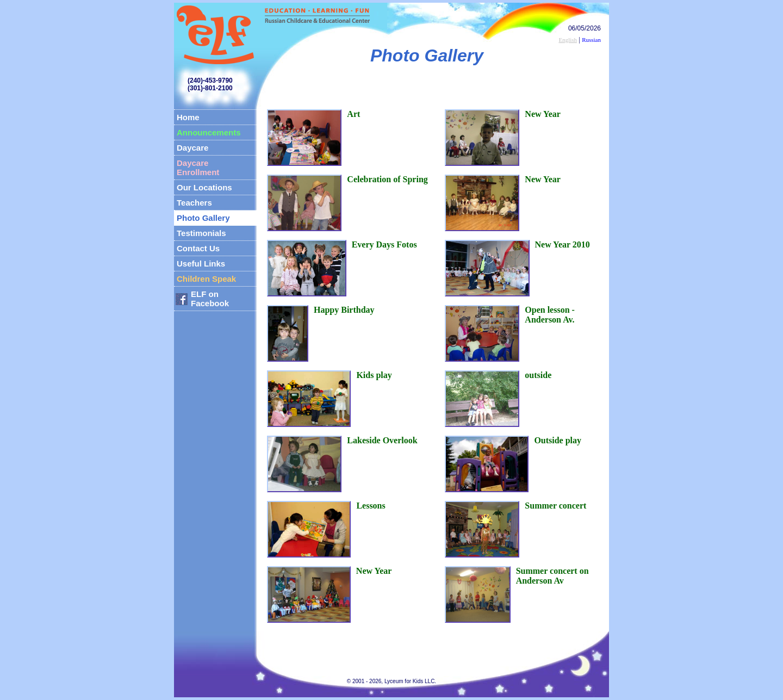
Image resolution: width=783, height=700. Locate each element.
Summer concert (555, 506)
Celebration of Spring (387, 179)
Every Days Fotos (384, 244)
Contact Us (198, 248)
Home (188, 117)
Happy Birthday (344, 310)
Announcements (209, 132)
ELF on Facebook (210, 299)
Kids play (374, 375)
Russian (591, 40)
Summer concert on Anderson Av (552, 576)
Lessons (371, 506)
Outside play (558, 440)
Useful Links (201, 264)
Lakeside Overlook (382, 440)
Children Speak (206, 279)
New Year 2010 (563, 244)
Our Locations (204, 187)
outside (538, 375)
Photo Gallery (203, 218)
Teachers (194, 203)
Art (353, 114)
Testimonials (201, 233)
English (568, 40)
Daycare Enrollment (198, 168)
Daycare (192, 148)
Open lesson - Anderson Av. (550, 315)
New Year (374, 571)
